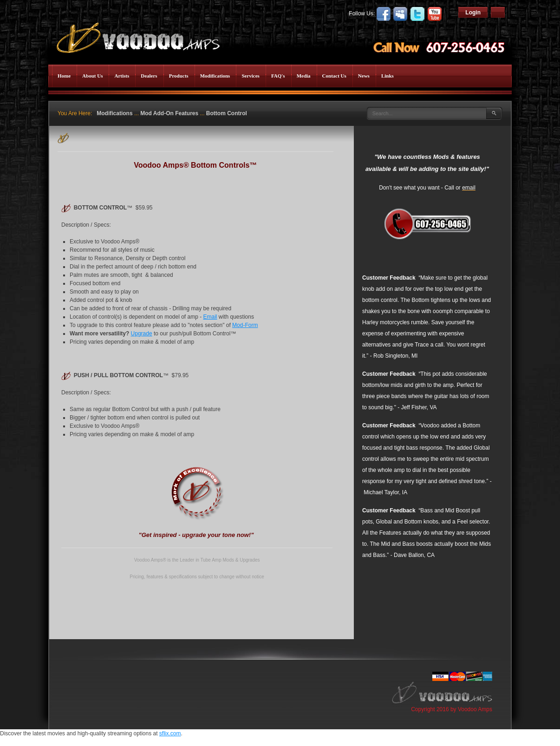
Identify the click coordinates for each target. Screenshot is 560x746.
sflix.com (170, 733)
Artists (122, 76)
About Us (92, 76)
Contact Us (334, 76)
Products (179, 76)
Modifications (215, 76)
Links (387, 76)
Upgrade (142, 334)
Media (304, 76)
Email (210, 317)
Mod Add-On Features (169, 113)
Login (473, 13)
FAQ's (278, 76)
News (364, 76)
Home (64, 76)
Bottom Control (227, 113)
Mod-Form (245, 325)
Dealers (149, 76)
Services (250, 76)
